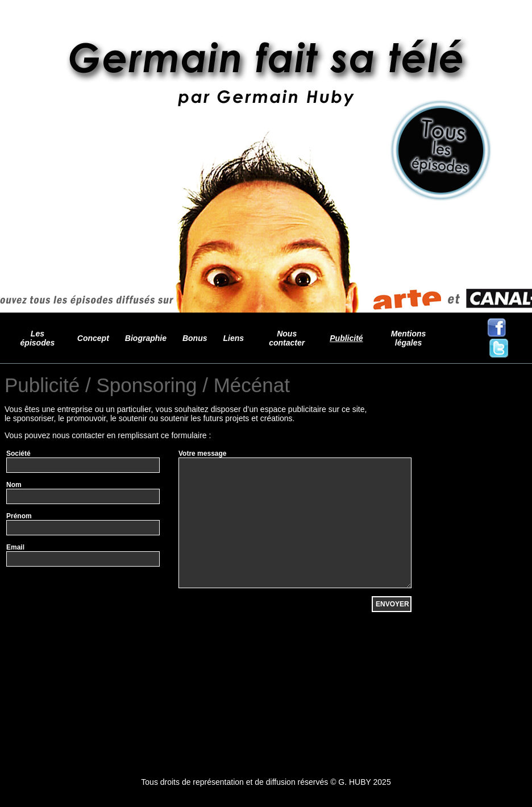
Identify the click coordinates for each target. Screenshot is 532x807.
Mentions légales (408, 338)
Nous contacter (287, 338)
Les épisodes (38, 338)
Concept (93, 338)
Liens (234, 338)
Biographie (146, 338)
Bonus (195, 338)
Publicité (346, 338)
